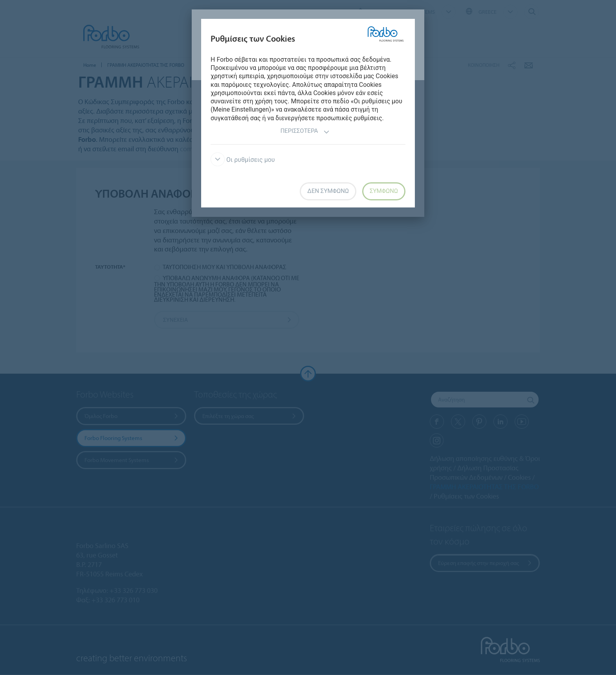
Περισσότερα (305, 132)
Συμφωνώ (384, 191)
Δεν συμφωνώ (328, 191)
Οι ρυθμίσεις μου (243, 160)
